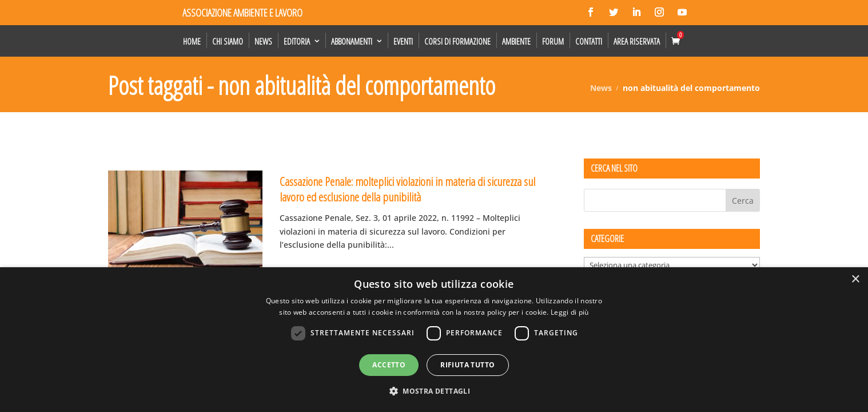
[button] (434, 391)
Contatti (589, 41)
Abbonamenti (352, 41)
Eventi (403, 41)
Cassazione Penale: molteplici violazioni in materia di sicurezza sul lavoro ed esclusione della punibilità (407, 189)
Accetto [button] (389, 365)
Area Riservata (637, 41)
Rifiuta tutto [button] (467, 365)
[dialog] (434, 340)
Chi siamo (228, 41)
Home (192, 41)
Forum (553, 41)
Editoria (297, 41)
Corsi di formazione (457, 41)
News (263, 41)
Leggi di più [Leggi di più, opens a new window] (570, 312)
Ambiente (516, 41)
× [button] (855, 280)
